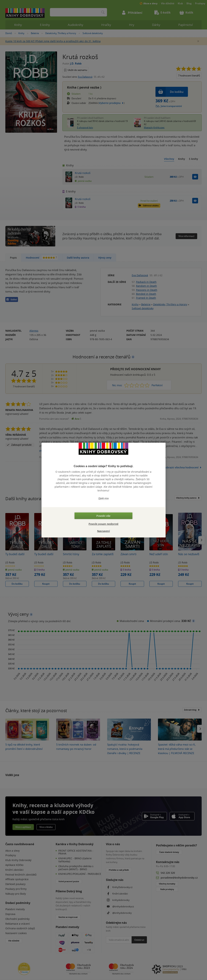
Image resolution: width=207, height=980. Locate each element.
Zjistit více (104, 498)
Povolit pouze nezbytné (103, 524)
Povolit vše (103, 516)
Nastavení (103, 531)
